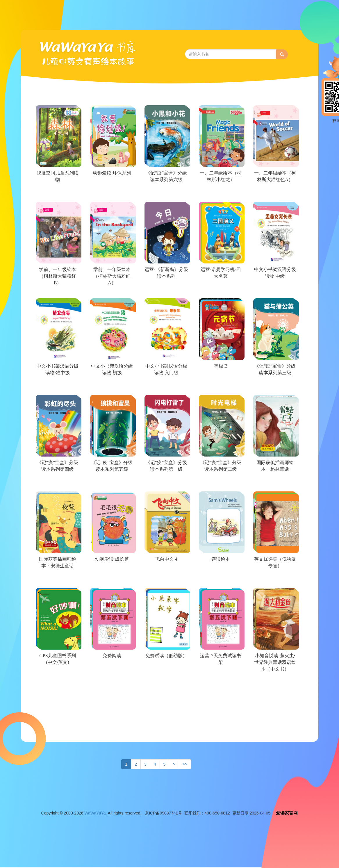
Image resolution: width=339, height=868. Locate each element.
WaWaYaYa (95, 813)
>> (185, 764)
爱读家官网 (287, 813)
